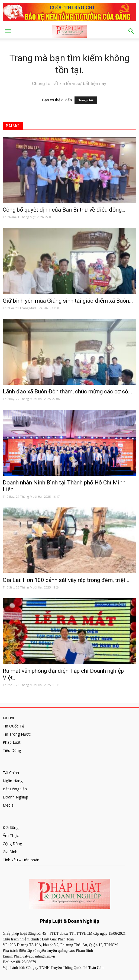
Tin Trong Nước (17, 734)
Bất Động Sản (15, 789)
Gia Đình (10, 852)
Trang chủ (86, 100)
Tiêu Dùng (12, 750)
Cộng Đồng (12, 844)
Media (8, 805)
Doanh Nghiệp (15, 797)
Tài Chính (11, 773)
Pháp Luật (12, 742)
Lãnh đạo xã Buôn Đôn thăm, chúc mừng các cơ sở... (67, 392)
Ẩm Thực (11, 835)
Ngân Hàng (13, 781)
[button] (131, 31)
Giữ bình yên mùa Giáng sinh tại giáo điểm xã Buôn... (68, 301)
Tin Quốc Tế (13, 726)
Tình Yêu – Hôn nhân (21, 860)
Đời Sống (11, 827)
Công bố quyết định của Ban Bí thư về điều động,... (65, 210)
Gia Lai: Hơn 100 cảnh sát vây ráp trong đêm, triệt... (66, 580)
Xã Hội (8, 718)
